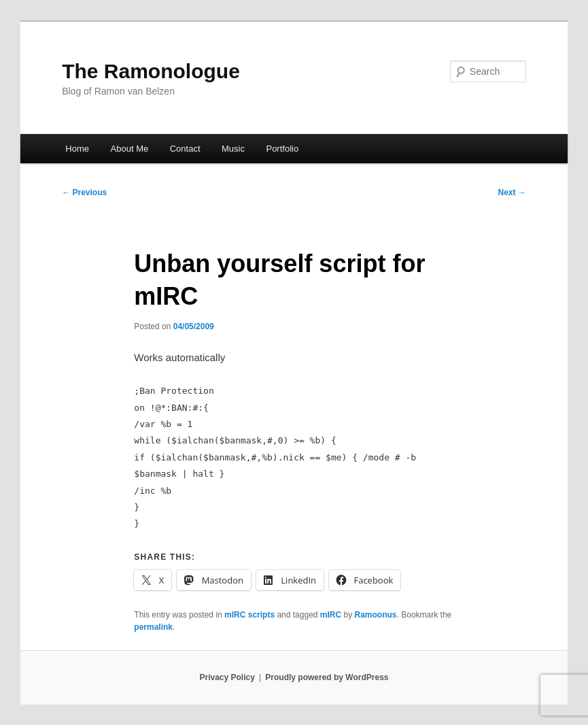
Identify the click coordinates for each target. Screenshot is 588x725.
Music (233, 149)
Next (512, 192)
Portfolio (282, 149)
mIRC (331, 615)
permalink (153, 627)
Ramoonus (376, 615)
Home (77, 149)
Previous (84, 192)
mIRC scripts (249, 615)
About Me (130, 149)
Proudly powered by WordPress (327, 677)
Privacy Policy (227, 677)
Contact (185, 149)
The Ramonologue (151, 71)
